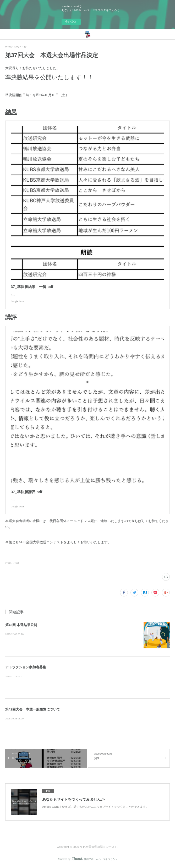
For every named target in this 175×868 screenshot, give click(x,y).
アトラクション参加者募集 (26, 667)
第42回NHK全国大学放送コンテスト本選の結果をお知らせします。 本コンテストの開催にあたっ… (72, 634)
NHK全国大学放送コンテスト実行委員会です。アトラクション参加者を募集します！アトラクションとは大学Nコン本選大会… (87, 677)
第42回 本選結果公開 (21, 625)
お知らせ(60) (12, 563)
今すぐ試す (71, 21)
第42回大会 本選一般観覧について (33, 709)
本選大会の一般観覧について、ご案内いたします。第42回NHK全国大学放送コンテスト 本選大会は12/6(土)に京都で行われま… (87, 719)
